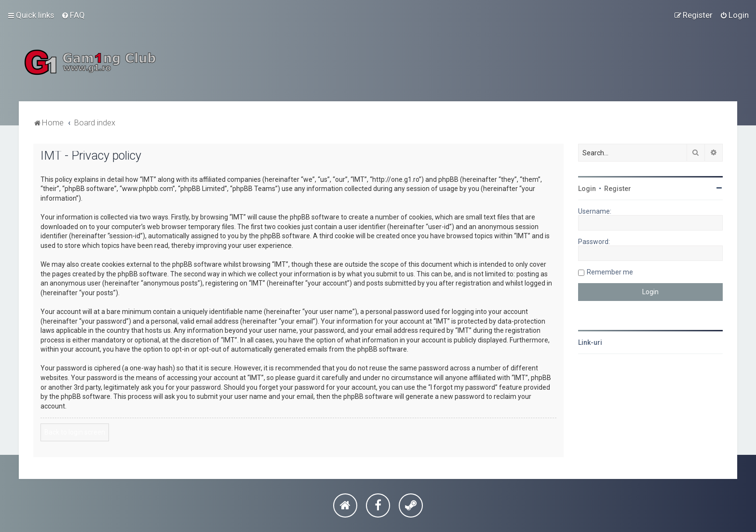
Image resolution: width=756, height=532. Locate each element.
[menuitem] (73, 15)
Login (587, 189)
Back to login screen (75, 432)
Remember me (610, 272)
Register (618, 189)
